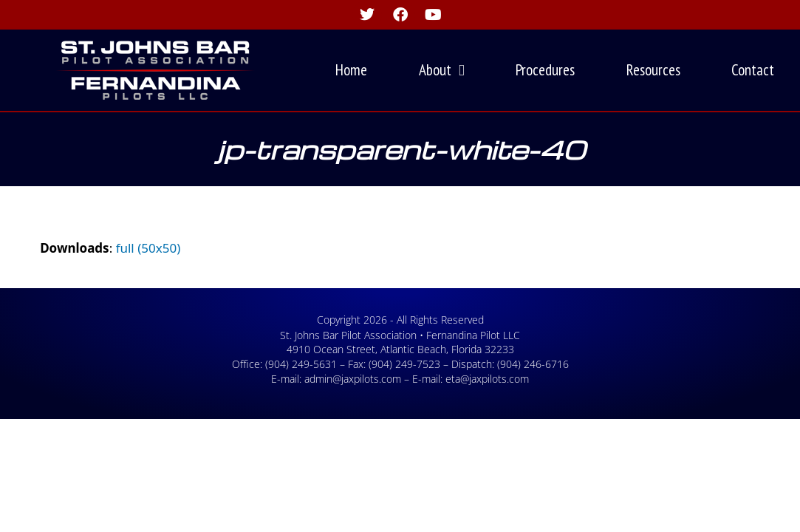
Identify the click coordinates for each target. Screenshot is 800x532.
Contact (753, 70)
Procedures (545, 70)
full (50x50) (148, 248)
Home (351, 70)
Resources (653, 70)
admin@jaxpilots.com (353, 379)
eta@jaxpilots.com (487, 379)
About (442, 71)
